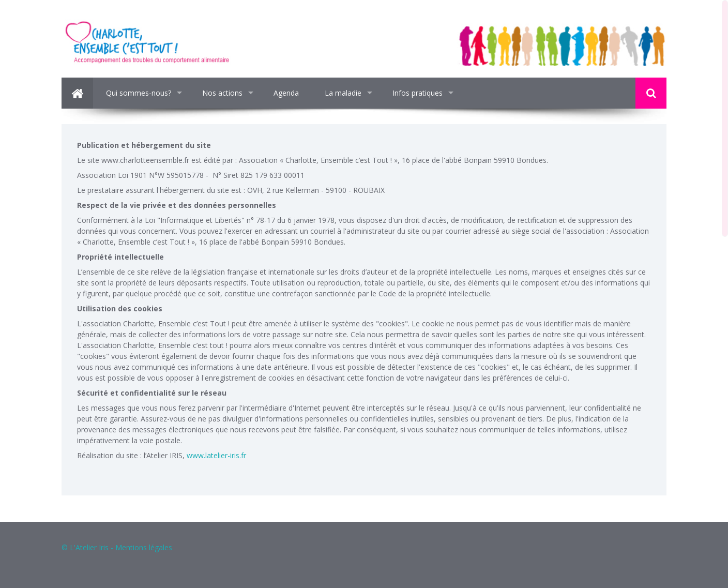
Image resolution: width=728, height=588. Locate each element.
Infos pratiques (418, 93)
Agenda (286, 93)
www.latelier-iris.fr (216, 455)
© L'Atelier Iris (85, 547)
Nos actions (222, 93)
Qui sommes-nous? (139, 93)
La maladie (343, 93)
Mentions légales (144, 547)
